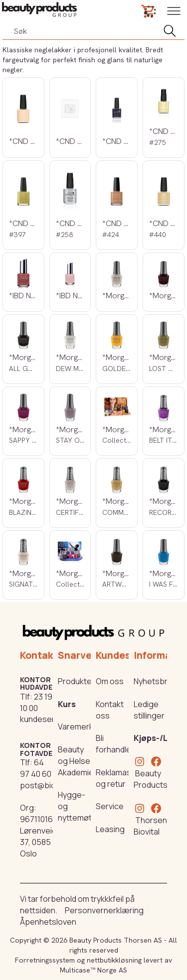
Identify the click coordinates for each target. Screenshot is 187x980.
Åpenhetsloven (48, 922)
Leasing (110, 829)
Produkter (76, 681)
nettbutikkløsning (114, 960)
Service (110, 806)
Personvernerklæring (104, 910)
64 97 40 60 (36, 768)
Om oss (110, 681)
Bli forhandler (115, 744)
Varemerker (80, 727)
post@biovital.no (51, 785)
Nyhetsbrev (155, 681)
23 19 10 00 (36, 702)
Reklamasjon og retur (119, 778)
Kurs (67, 704)
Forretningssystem (45, 960)
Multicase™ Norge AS (93, 970)
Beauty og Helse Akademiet (77, 761)
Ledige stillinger (149, 710)
